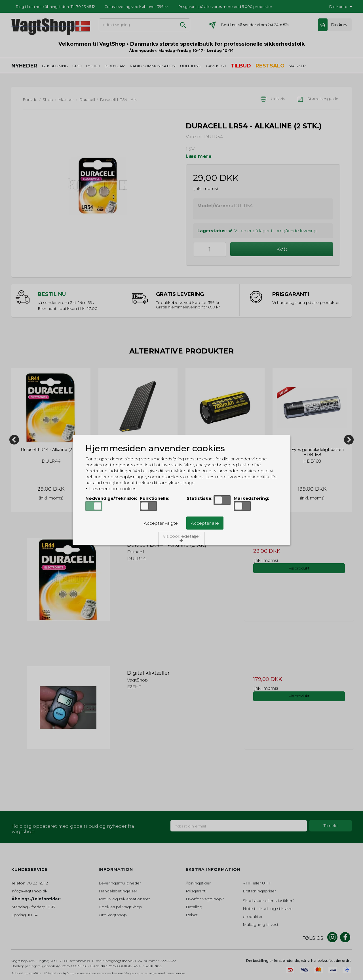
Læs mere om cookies (111, 489)
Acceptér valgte (161, 523)
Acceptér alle (205, 523)
